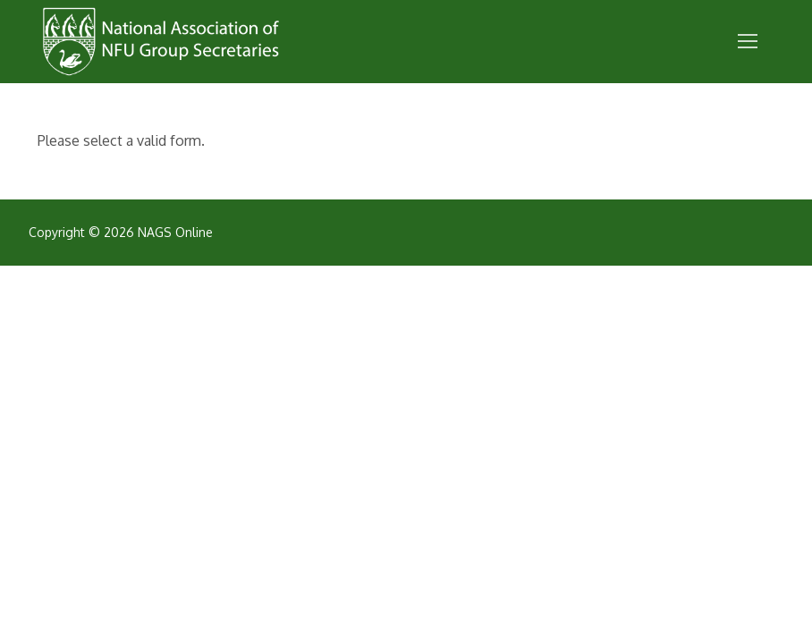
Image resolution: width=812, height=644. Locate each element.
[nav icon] (748, 42)
